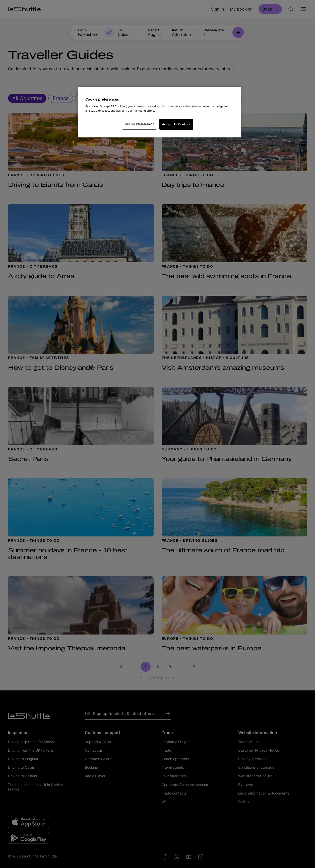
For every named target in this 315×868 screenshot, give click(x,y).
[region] (159, 112)
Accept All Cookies (176, 124)
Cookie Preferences (139, 124)
